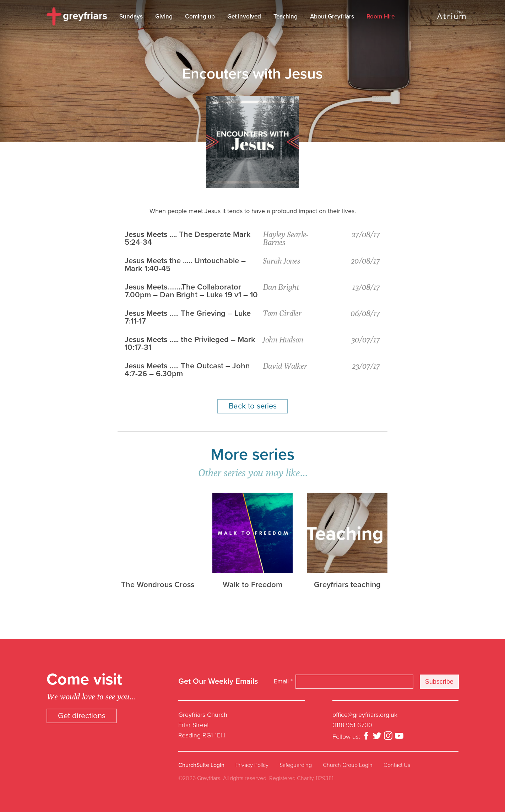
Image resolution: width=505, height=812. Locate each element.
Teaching (286, 17)
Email (283, 681)
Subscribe (439, 682)
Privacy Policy (252, 765)
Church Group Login (348, 765)
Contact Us (397, 765)
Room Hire (381, 17)
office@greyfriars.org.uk (365, 715)
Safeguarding (296, 765)
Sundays (131, 17)
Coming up (200, 17)
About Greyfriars (332, 17)
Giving (164, 17)
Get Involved (244, 17)
